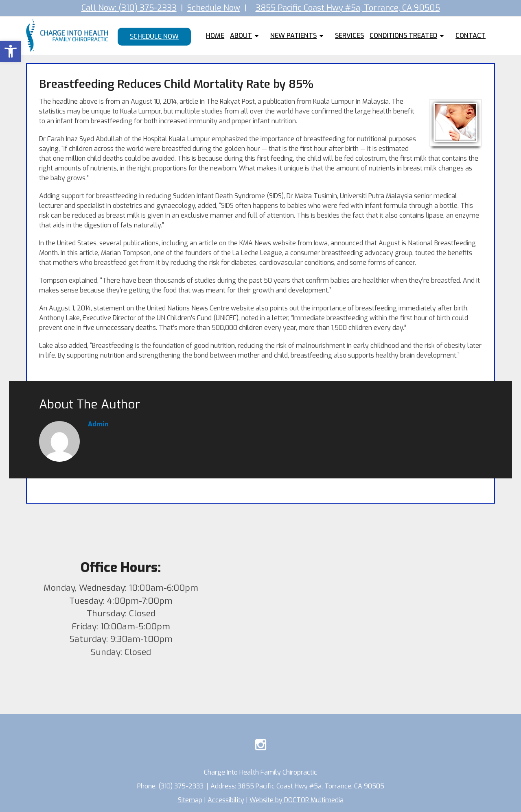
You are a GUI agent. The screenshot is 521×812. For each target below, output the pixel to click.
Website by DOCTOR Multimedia (297, 800)
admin (98, 424)
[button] (11, 51)
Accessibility (226, 800)
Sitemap (190, 800)
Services (349, 36)
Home (215, 36)
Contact (471, 36)
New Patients (293, 36)
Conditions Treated (403, 36)
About (241, 36)
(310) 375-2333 (182, 786)
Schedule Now (214, 8)
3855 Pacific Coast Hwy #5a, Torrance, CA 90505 (348, 8)
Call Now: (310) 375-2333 (129, 8)
